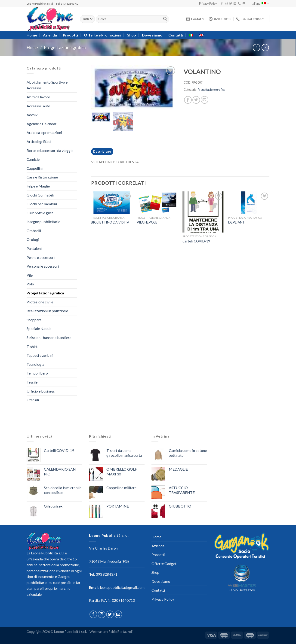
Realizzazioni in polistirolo (47, 311)
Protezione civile (40, 302)
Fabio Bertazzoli (242, 590)
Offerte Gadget (164, 564)
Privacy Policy (208, 3)
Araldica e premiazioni (44, 132)
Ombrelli (34, 231)
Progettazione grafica (65, 48)
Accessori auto (38, 106)
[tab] (102, 153)
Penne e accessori (41, 257)
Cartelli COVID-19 (196, 243)
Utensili (33, 400)
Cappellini (35, 168)
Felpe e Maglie (38, 186)
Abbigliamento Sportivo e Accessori (47, 85)
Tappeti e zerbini (40, 355)
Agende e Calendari (42, 124)
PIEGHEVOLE (147, 224)
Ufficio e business (41, 391)
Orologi (33, 239)
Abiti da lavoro (38, 97)
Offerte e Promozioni (103, 35)
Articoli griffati (39, 141)
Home (32, 35)
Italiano (260, 4)
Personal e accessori (43, 266)
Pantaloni (34, 248)
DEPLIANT (236, 224)
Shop (132, 35)
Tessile (32, 382)
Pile (30, 275)
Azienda (50, 35)
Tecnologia (35, 364)
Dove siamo (152, 35)
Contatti (176, 35)
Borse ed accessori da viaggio (50, 150)
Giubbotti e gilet (40, 213)
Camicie (33, 159)
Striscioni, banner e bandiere (49, 337)
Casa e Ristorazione (42, 177)
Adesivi (32, 115)
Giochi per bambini (42, 204)
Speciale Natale (39, 328)
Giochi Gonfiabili (40, 195)
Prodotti (70, 35)
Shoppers (34, 320)
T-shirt (32, 346)
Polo (30, 284)
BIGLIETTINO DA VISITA (110, 224)
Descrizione (102, 153)
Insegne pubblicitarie (43, 222)
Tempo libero (37, 373)
